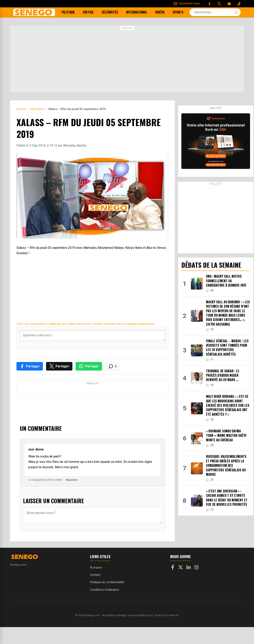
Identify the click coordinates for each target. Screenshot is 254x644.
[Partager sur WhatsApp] (89, 366)
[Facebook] (209, 4)
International (139, 12)
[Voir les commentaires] (113, 366)
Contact (95, 592)
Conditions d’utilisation (105, 607)
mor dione (36, 466)
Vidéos (162, 12)
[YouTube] (229, 4)
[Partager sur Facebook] (30, 366)
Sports (180, 12)
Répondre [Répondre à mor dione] (72, 497)
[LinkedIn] (189, 585)
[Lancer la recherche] (236, 12)
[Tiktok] (239, 4)
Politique (70, 12)
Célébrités (112, 12)
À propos (96, 584)
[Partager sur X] (59, 366)
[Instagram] (196, 585)
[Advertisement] (127, 59)
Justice (90, 12)
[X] (181, 585)
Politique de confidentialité (107, 599)
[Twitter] (219, 4)
